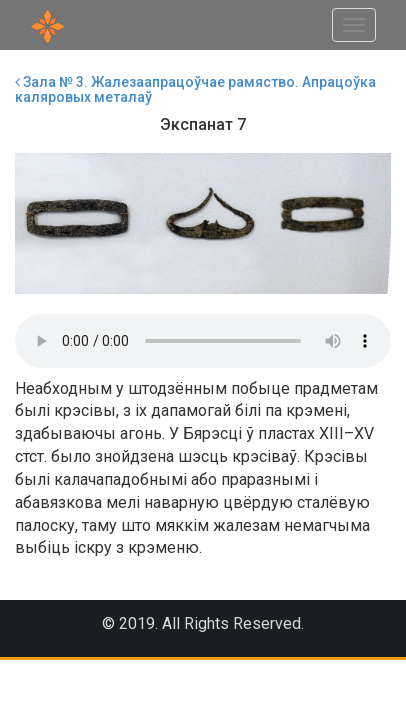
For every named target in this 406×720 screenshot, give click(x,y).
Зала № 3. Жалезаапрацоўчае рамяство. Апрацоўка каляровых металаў (195, 89)
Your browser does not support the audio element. (203, 341)
